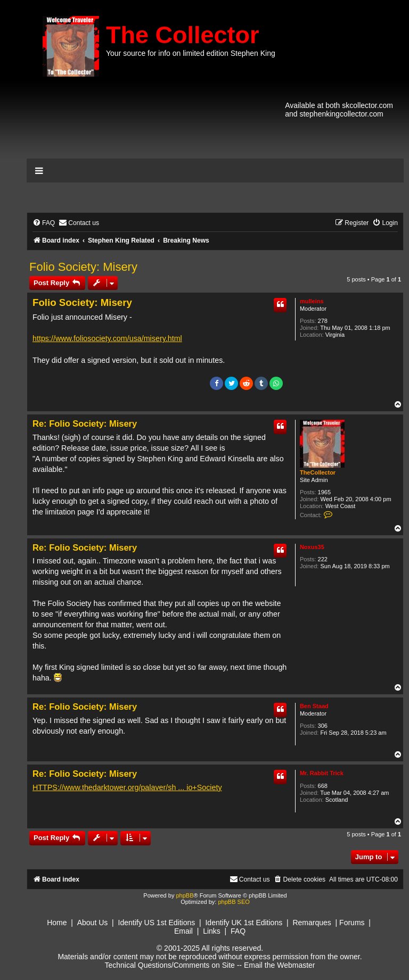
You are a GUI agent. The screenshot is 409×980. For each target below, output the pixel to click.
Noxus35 (312, 547)
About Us (93, 923)
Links (212, 931)
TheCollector (318, 472)
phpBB (185, 895)
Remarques (312, 923)
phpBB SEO (234, 902)
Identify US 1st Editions (157, 923)
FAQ (238, 931)
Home (57, 923)
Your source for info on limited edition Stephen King (191, 53)
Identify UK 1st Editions (244, 923)
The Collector (183, 35)
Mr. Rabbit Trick (322, 773)
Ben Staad (314, 706)
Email (183, 931)
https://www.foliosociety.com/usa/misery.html (107, 338)
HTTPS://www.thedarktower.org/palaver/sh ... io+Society (127, 787)
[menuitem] (44, 223)
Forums (352, 923)
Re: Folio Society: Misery (85, 423)
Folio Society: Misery (83, 267)
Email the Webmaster (280, 965)
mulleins (312, 301)
